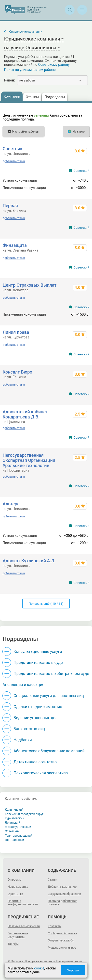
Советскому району (54, 65)
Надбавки (23, 740)
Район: (10, 80)
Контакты (55, 926)
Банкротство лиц (29, 729)
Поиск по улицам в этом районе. (30, 70)
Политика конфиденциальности (23, 903)
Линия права (16, 332)
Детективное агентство (35, 762)
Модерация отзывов (62, 948)
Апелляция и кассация (23, 685)
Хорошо (73, 970)
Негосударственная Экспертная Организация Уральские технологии (29, 460)
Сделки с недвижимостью (38, 707)
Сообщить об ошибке (62, 933)
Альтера (11, 504)
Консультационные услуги (38, 651)
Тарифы (13, 944)
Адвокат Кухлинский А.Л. (29, 561)
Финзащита (15, 245)
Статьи (53, 880)
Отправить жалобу (61, 940)
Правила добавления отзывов (63, 903)
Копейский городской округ (24, 814)
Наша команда (18, 887)
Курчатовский (15, 818)
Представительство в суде (38, 663)
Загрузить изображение (64, 894)
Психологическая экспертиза (41, 773)
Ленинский (13, 823)
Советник (13, 149)
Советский (82, 171)
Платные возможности (24, 926)
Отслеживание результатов (18, 935)
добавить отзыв (14, 161)
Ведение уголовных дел (35, 718)
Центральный (14, 840)
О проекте (14, 880)
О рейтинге (15, 894)
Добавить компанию (62, 887)
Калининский (14, 810)
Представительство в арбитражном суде (51, 674)
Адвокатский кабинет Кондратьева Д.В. (25, 414)
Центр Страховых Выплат (30, 285)
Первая (10, 206)
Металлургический (18, 827)
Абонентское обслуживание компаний (49, 751)
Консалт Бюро (18, 372)
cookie (39, 968)
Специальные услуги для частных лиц (49, 696)
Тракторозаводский (19, 836)
